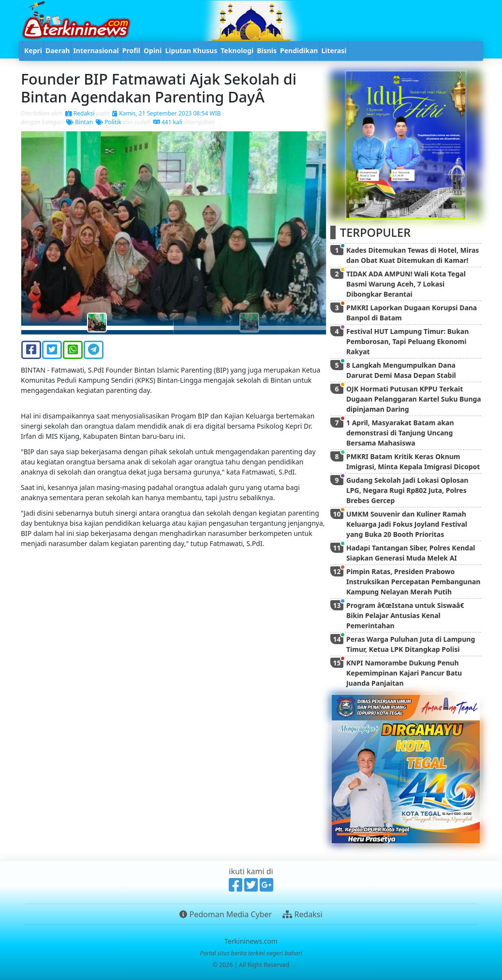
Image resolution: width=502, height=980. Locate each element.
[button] (44, 233)
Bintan (80, 122)
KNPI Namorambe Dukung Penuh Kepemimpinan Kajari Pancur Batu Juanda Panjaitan (404, 673)
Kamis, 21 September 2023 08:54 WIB (166, 113)
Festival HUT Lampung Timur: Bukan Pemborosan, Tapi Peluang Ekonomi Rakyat (407, 341)
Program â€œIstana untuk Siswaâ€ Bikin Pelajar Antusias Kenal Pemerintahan (407, 615)
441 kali (168, 122)
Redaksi (80, 113)
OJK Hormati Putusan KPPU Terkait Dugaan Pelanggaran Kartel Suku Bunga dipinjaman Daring (414, 399)
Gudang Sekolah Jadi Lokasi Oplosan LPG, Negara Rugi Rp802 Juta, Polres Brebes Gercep (407, 490)
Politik (109, 122)
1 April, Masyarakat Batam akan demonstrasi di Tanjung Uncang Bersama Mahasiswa (400, 433)
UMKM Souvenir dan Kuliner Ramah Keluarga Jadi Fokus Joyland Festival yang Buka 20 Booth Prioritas (407, 524)
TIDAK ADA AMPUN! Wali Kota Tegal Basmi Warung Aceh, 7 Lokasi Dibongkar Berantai (406, 284)
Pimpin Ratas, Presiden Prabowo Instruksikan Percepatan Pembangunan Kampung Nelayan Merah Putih (413, 582)
